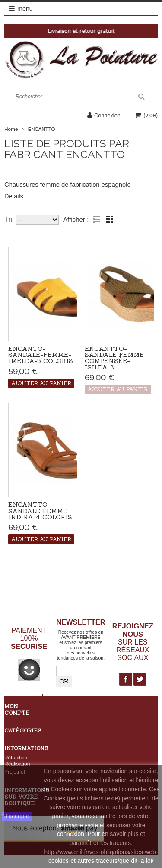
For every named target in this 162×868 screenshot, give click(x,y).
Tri (8, 219)
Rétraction (16, 757)
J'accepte (17, 816)
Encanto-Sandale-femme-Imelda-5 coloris (41, 355)
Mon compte (17, 709)
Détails (14, 196)
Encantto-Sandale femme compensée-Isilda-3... (114, 358)
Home (11, 129)
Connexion (107, 115)
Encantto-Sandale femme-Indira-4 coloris (40, 511)
